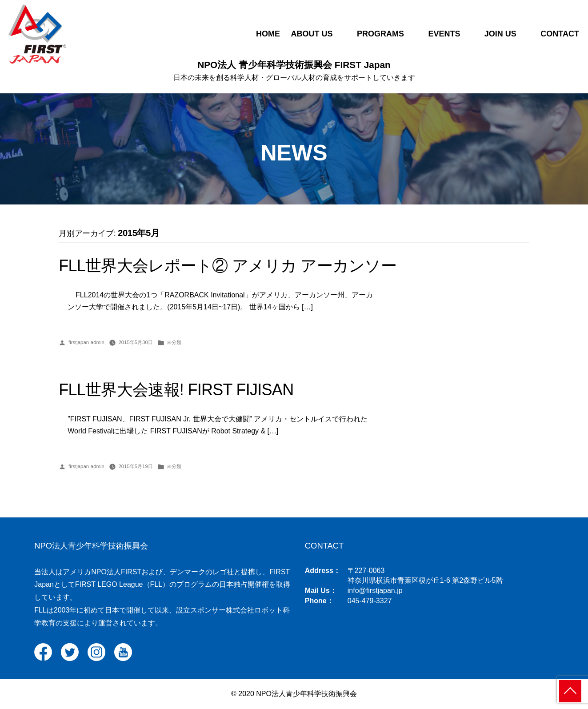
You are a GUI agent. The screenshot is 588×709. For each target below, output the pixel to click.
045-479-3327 (370, 601)
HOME (268, 34)
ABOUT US (312, 34)
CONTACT (560, 34)
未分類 (174, 342)
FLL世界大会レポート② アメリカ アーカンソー (228, 266)
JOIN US (500, 34)
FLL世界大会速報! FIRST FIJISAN (176, 390)
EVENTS (444, 34)
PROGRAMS (380, 34)
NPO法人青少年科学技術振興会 (91, 546)
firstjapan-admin (86, 342)
